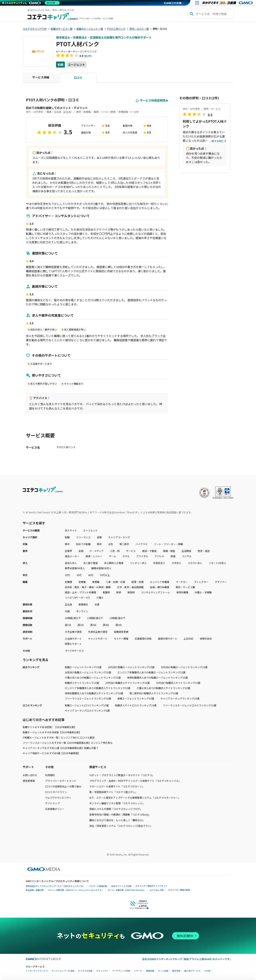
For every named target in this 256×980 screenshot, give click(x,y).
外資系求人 (159, 563)
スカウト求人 (195, 563)
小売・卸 (115, 551)
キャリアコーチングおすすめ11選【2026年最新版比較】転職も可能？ (61, 748)
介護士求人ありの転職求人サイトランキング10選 (163, 688)
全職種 (68, 582)
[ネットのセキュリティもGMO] (31, 3)
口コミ (78, 78)
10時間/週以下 (117, 618)
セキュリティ (102, 971)
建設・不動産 (149, 551)
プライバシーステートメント (61, 781)
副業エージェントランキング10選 (136, 698)
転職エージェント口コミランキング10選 (87, 705)
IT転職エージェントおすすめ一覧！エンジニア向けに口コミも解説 (59, 737)
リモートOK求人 (217, 563)
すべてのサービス (74, 651)
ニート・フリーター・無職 (168, 544)
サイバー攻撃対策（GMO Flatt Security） (127, 890)
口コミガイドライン (56, 792)
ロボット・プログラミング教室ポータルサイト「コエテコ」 (122, 775)
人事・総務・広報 (115, 582)
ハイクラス (142, 544)
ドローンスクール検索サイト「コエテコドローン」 (117, 786)
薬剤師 (131, 592)
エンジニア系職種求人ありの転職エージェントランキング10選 (151, 672)
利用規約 (50, 775)
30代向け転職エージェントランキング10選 (184, 667)
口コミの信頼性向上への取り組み (63, 786)
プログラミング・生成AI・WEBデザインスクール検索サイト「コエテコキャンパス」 (135, 781)
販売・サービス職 (185, 587)
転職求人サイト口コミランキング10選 (136, 705)
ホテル (126, 556)
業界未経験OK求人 (75, 568)
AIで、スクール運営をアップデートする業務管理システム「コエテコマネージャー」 (135, 798)
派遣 (97, 604)
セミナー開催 (121, 638)
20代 (67, 575)
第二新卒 (124, 544)
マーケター (182, 582)
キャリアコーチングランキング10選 (180, 698)
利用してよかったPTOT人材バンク (205, 124)
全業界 (68, 551)
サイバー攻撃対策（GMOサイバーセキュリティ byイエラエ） (76, 890)
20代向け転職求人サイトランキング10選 (127, 683)
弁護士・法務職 (203, 592)
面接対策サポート (168, 638)
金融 (81, 551)
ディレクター (201, 582)
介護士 (100, 597)
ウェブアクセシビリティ (58, 798)
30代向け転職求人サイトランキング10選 (178, 683)
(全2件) (88, 56)
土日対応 (189, 638)
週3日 (93, 625)
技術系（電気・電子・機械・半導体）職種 (88, 587)
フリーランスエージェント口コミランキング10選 (190, 705)
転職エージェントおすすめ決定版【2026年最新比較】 (52, 732)
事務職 (96, 582)
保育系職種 (182, 592)
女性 (111, 544)
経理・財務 (138, 582)
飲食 (173, 556)
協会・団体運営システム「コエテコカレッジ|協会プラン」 (121, 826)
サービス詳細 (41, 77)
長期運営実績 (121, 632)
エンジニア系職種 (160, 582)
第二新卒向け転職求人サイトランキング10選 (154, 693)
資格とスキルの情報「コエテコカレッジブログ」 (116, 809)
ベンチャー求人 (138, 563)
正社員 (68, 604)
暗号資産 (176, 971)
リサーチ (138, 971)
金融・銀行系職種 (160, 587)
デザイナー (221, 582)
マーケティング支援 (121, 971)
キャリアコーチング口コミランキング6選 (87, 710)
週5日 (119, 625)
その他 (207, 971)
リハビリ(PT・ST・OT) (77, 597)
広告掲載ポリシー (55, 809)
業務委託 (83, 604)
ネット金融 (163, 971)
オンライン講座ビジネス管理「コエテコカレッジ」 (117, 803)
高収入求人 (71, 563)
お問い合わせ (30, 775)
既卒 (99, 544)
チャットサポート (98, 638)
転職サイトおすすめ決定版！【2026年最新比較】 (50, 727)
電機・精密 (169, 551)
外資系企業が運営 (98, 632)
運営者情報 (29, 781)
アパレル (159, 556)
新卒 (67, 544)
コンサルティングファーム (156, 592)
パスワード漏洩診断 (98, 886)
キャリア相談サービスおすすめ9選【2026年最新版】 (52, 753)
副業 (99, 537)
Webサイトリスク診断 (121, 886)
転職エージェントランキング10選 (83, 667)
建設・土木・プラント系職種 (81, 592)
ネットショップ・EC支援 (63, 971)
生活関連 (186, 551)
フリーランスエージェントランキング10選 (88, 698)
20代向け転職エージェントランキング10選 (131, 667)
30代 (79, 575)
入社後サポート (73, 638)
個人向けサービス (192, 971)
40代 (91, 575)
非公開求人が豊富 (114, 563)
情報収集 (150, 971)
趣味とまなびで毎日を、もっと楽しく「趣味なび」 (117, 820)
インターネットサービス (37, 971)
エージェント (76, 65)
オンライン (82, 611)
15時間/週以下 (95, 618)
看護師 (106, 592)
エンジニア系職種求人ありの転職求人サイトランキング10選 (98, 688)
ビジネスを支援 (85, 971)
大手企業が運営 (73, 632)
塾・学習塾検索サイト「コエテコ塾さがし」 (113, 792)
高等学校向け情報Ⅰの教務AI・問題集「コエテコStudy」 (120, 814)
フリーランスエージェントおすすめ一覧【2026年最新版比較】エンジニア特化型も (68, 743)
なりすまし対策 (157, 890)
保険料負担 (206, 638)
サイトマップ (52, 803)
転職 (60, 65)
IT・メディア (97, 551)
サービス (131, 551)
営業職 (82, 582)
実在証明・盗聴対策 (35, 890)
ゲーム (112, 556)
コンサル (187, 556)
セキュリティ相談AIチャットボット (151, 886)
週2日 (81, 625)
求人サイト (71, 530)
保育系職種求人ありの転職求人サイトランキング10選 (94, 693)
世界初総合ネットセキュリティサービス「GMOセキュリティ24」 (55, 886)
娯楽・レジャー (94, 556)
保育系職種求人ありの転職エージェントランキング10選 (157, 677)
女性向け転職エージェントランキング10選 (88, 672)
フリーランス (83, 537)
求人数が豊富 (91, 563)
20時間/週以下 (73, 618)
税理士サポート (73, 644)
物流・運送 (204, 551)
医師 (119, 592)
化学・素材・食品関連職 (130, 587)
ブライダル (142, 556)
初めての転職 (83, 544)
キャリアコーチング (119, 537)
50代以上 (105, 575)
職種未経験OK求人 (101, 568)
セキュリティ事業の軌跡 (179, 890)
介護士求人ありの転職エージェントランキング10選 (93, 677)
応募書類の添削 (143, 638)
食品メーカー (72, 556)
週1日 (68, 625)
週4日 (106, 625)
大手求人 (176, 563)
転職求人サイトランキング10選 (82, 683)
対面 (67, 611)
